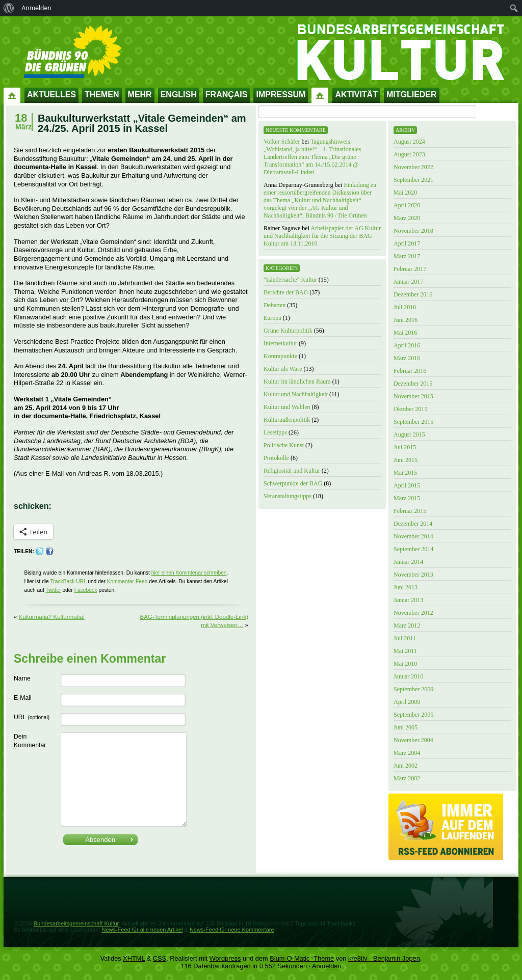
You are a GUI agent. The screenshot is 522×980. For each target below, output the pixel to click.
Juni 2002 (406, 766)
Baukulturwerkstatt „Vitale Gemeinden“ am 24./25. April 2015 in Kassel (142, 123)
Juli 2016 (405, 307)
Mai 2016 (405, 333)
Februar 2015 (410, 511)
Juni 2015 (406, 460)
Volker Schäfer (282, 142)
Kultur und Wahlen (287, 407)
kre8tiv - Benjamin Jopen (384, 958)
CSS (160, 958)
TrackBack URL (68, 581)
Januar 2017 (408, 282)
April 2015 (407, 485)
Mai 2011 (405, 651)
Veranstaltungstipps (288, 496)
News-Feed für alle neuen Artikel (142, 930)
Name (22, 678)
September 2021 (413, 180)
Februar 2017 (410, 269)
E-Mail (23, 698)
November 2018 (413, 231)
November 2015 (413, 396)
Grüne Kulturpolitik (288, 331)
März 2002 (407, 778)
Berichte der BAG (286, 292)
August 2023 (409, 154)
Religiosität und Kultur (292, 471)
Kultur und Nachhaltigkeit (296, 394)
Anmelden (327, 966)
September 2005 (413, 715)
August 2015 (409, 434)
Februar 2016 (410, 371)
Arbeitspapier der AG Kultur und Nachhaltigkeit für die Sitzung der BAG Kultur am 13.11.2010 (322, 236)
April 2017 (407, 243)
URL (32, 717)
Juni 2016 (406, 320)
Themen (102, 94)
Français (227, 94)
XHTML (134, 958)
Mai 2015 (405, 473)
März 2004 (407, 753)
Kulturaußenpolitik (287, 420)
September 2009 (413, 689)
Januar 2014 (408, 562)
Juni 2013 (406, 587)
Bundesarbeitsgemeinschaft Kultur (76, 923)
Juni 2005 (406, 727)
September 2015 (413, 422)
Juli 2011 (405, 638)
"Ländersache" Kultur (290, 280)
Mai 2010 (405, 664)
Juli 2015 (405, 447)
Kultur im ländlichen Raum (297, 382)
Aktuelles (51, 94)
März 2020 (407, 218)
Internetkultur (280, 343)
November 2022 (413, 167)
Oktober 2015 (410, 409)
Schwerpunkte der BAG (293, 483)
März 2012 (407, 625)
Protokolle (276, 458)
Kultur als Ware (283, 369)
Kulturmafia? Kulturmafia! (52, 617)
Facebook (86, 590)
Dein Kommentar (30, 741)
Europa (272, 318)
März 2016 (407, 358)
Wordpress (225, 958)
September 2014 (413, 549)
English (179, 94)
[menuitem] (9, 8)
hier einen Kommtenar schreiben (189, 573)
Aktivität (356, 94)
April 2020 (407, 205)
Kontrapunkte (280, 356)
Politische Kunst (284, 445)
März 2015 (407, 498)
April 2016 (407, 345)
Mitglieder (412, 94)
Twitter (53, 590)
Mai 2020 (405, 193)
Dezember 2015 (413, 384)
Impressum (281, 94)
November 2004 (413, 740)
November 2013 (413, 575)
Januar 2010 (408, 676)
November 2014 (413, 536)
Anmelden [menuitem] (36, 8)
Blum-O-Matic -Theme (302, 958)
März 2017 (407, 256)
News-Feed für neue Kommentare (232, 930)
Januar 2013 (408, 600)
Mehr (140, 94)
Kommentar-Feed (127, 581)
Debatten (275, 305)
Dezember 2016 (413, 294)
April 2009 (407, 702)
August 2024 (409, 142)
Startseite (12, 95)
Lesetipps (275, 432)
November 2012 (413, 613)
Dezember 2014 (413, 524)
